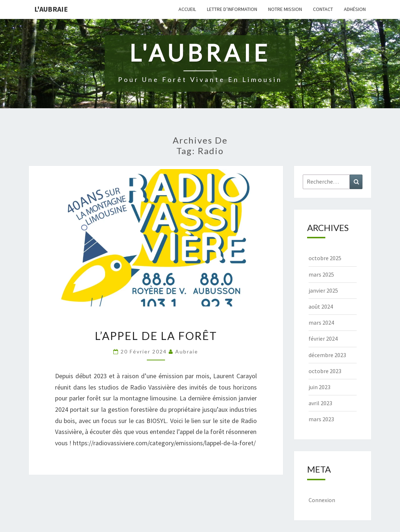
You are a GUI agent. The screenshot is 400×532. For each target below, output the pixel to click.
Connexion (322, 500)
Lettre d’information (232, 9)
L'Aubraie (51, 9)
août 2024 (321, 306)
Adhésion (355, 9)
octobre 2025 (325, 258)
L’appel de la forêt (156, 336)
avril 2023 (320, 403)
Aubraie (187, 351)
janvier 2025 (323, 290)
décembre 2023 (327, 355)
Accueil (187, 9)
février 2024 (323, 339)
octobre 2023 (325, 371)
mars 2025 (321, 274)
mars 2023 (321, 419)
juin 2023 (319, 387)
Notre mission (285, 9)
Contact (323, 9)
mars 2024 (321, 322)
